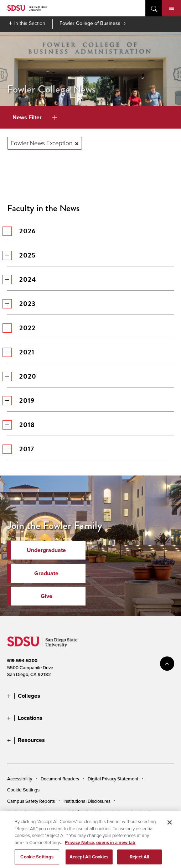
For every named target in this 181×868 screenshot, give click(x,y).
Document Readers (60, 779)
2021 (21, 352)
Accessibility (20, 779)
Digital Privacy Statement (113, 779)
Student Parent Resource (32, 812)
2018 (21, 425)
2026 (21, 231)
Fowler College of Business (90, 23)
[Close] (170, 826)
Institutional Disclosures (87, 801)
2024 (21, 279)
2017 (20, 449)
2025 (21, 255)
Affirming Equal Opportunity (94, 812)
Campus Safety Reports (31, 801)
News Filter (35, 117)
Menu (172, 9)
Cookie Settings (23, 790)
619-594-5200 (22, 661)
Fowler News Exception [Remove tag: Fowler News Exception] (42, 143)
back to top (167, 664)
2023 (21, 304)
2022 (21, 328)
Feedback (141, 812)
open (154, 8)
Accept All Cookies (89, 860)
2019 (21, 401)
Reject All (139, 860)
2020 (22, 376)
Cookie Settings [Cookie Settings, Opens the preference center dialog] (37, 860)
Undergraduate (46, 550)
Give (46, 596)
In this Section (30, 23)
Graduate (46, 573)
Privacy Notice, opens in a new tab (100, 846)
